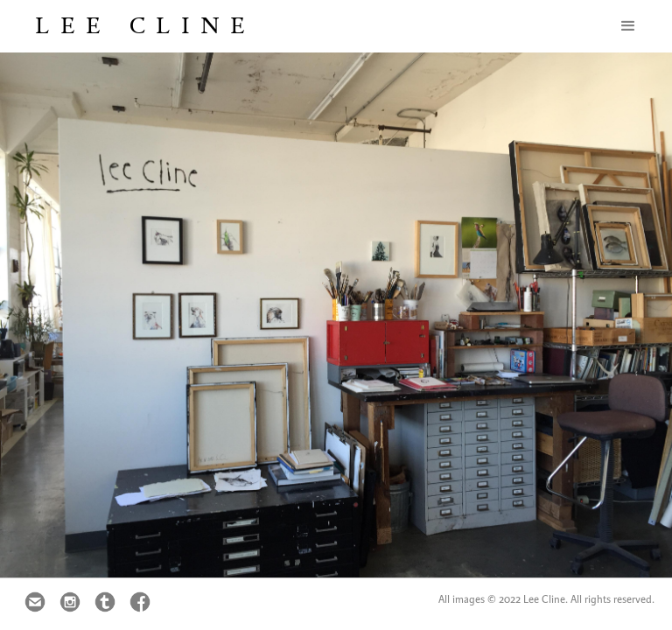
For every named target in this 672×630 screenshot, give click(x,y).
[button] (628, 26)
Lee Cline (145, 26)
